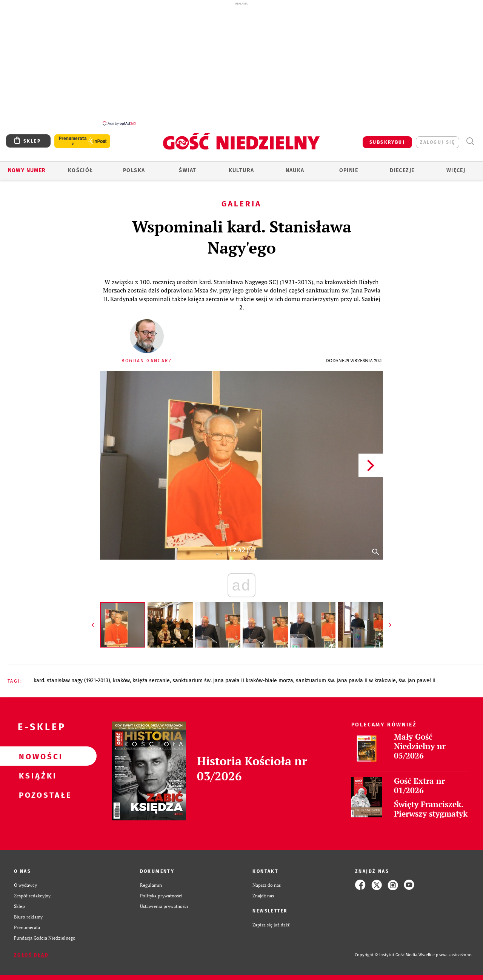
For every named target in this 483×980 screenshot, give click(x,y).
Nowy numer (27, 170)
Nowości (36, 756)
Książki (36, 775)
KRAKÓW (121, 681)
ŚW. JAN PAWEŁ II (417, 681)
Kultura (241, 170)
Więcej (456, 170)
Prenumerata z (73, 141)
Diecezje (402, 170)
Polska (134, 170)
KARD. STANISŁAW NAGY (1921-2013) (72, 681)
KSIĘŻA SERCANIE (151, 681)
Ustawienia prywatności (164, 906)
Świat (188, 170)
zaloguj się (438, 142)
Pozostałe (36, 795)
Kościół (81, 170)
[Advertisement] (241, 63)
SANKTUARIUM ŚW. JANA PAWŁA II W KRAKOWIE (346, 681)
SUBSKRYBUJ (387, 142)
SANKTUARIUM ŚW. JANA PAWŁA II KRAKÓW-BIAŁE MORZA (233, 681)
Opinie (349, 170)
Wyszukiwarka (470, 141)
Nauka (295, 170)
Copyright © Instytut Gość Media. (387, 955)
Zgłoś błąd (31, 955)
